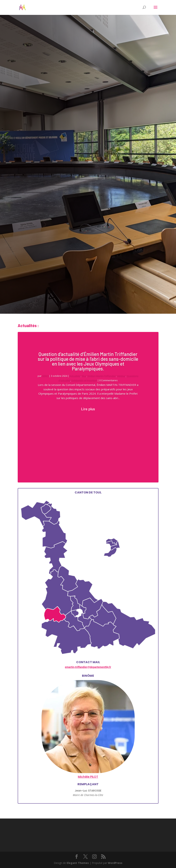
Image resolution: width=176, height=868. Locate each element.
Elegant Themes (78, 863)
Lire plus (88, 409)
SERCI (45, 376)
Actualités (75, 376)
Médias (121, 376)
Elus (84, 376)
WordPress (115, 863)
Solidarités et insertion (84, 380)
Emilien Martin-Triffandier (102, 376)
